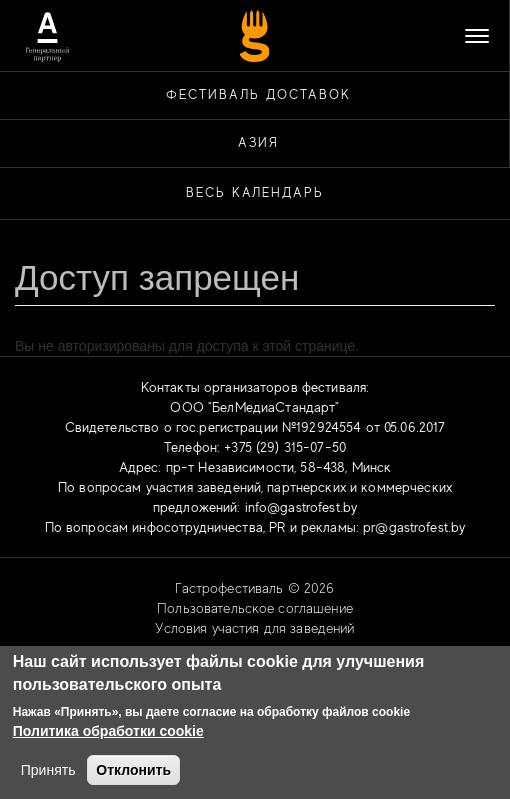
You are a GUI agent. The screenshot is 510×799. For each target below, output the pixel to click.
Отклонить (133, 770)
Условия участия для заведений (254, 628)
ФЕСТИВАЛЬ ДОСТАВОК (258, 94)
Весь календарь (255, 192)
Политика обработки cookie (108, 731)
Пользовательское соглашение (255, 608)
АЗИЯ (259, 142)
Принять (48, 770)
